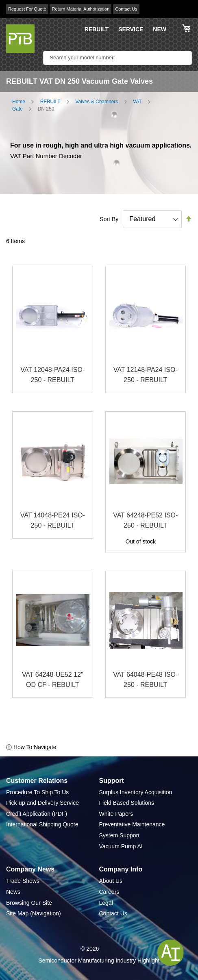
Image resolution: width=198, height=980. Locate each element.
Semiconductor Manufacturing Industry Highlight (99, 960)
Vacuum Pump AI (121, 846)
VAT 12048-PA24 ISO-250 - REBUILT (52, 375)
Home (19, 102)
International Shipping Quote (42, 824)
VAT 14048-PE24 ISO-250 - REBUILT (53, 520)
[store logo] (20, 39)
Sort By (109, 219)
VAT (137, 102)
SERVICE (131, 29)
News (13, 892)
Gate (17, 109)
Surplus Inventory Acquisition (136, 792)
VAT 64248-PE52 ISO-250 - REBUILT (145, 520)
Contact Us (126, 9)
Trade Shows (23, 881)
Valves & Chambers (97, 102)
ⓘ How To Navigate (31, 747)
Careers (109, 892)
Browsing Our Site (29, 903)
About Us (111, 881)
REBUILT (97, 29)
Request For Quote (27, 9)
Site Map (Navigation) (34, 913)
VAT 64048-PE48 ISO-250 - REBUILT (145, 680)
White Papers (116, 814)
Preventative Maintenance (132, 824)
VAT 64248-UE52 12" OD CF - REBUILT (53, 680)
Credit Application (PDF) (37, 814)
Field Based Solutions (127, 803)
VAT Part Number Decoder (46, 156)
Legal (106, 903)
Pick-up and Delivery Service (42, 803)
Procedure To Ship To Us (37, 792)
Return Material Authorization (81, 9)
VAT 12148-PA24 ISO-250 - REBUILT (146, 375)
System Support (120, 835)
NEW (160, 29)
